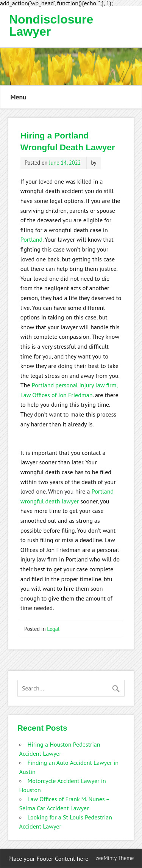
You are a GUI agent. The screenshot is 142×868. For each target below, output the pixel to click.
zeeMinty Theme (115, 858)
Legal (53, 629)
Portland (31, 239)
